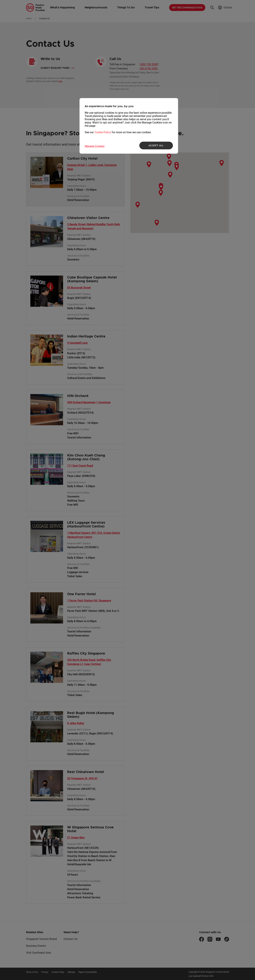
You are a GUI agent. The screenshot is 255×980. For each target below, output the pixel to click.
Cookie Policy (103, 132)
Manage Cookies (95, 146)
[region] (129, 126)
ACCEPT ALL (156, 145)
